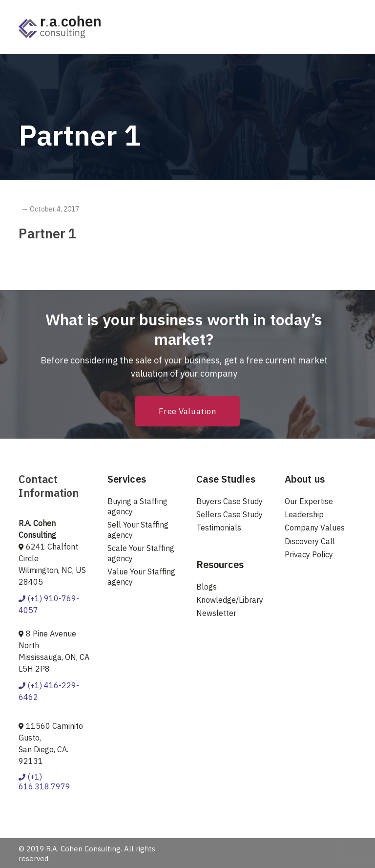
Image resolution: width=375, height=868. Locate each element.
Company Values (315, 528)
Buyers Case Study (229, 501)
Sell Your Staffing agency (138, 530)
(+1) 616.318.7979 (44, 782)
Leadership (304, 514)
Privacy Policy (309, 554)
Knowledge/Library (230, 600)
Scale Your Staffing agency (141, 553)
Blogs (207, 587)
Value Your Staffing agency (141, 577)
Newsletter (216, 613)
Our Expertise (309, 501)
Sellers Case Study (229, 514)
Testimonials (219, 528)
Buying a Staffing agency (137, 506)
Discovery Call (310, 541)
